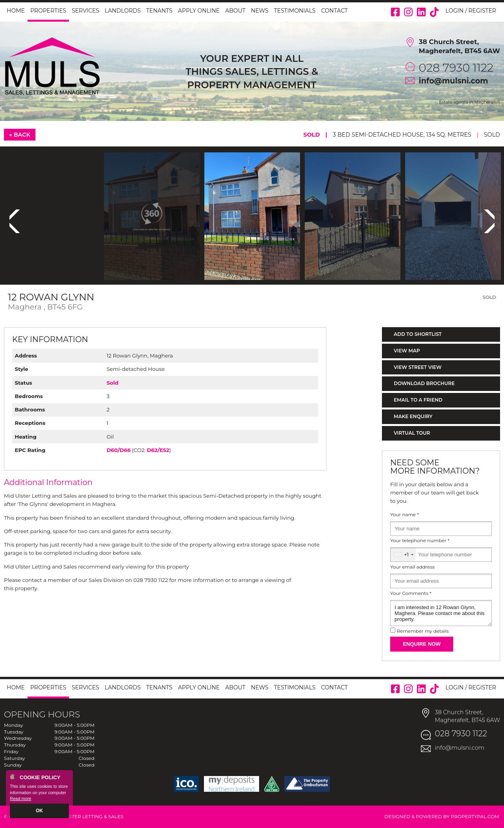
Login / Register (471, 11)
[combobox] (403, 555)
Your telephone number (420, 541)
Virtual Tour (412, 433)
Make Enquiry (413, 416)
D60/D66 (119, 450)
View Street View (418, 367)
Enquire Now (422, 644)
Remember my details (422, 631)
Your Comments (411, 593)
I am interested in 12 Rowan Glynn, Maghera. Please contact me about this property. (441, 613)
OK (40, 811)
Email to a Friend (418, 400)
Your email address (412, 567)
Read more (20, 799)
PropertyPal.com (475, 816)
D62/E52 (158, 450)
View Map (407, 351)
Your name (405, 515)
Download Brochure (424, 383)
